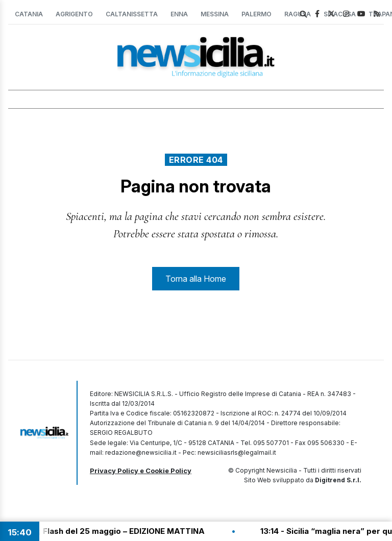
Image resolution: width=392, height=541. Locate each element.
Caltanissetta (132, 14)
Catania (29, 14)
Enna (179, 14)
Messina (215, 14)
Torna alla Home (196, 279)
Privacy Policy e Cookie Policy (141, 471)
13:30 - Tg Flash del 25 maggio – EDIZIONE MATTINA (108, 531)
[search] (303, 14)
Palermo (256, 14)
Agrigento (74, 14)
